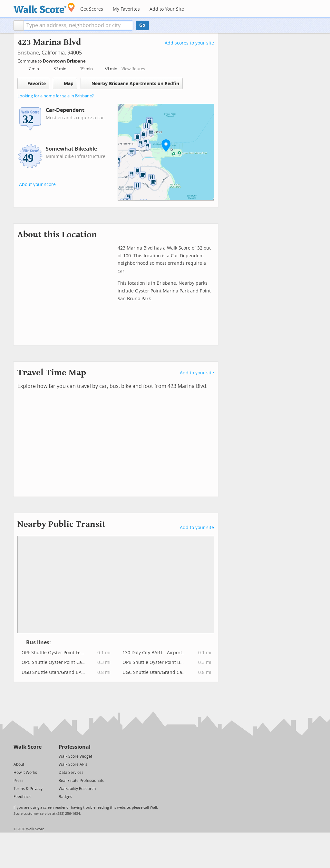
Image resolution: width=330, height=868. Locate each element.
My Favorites (126, 9)
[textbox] (78, 25)
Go (142, 25)
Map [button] (65, 84)
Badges (65, 797)
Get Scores (92, 9)
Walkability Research (77, 789)
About (19, 764)
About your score (37, 185)
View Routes (133, 69)
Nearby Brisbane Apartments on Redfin (132, 83)
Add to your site (197, 373)
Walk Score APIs (73, 764)
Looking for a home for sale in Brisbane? (56, 96)
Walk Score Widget (75, 756)
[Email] (37, 756)
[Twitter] (17, 756)
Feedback (22, 797)
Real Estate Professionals (81, 781)
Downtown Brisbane (65, 61)
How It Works (25, 773)
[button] (19, 25)
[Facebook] (27, 756)
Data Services (71, 773)
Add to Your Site (167, 9)
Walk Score (28, 747)
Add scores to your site (189, 43)
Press (19, 781)
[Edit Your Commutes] (90, 60)
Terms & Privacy (28, 789)
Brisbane (28, 53)
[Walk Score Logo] (44, 8)
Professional (75, 747)
